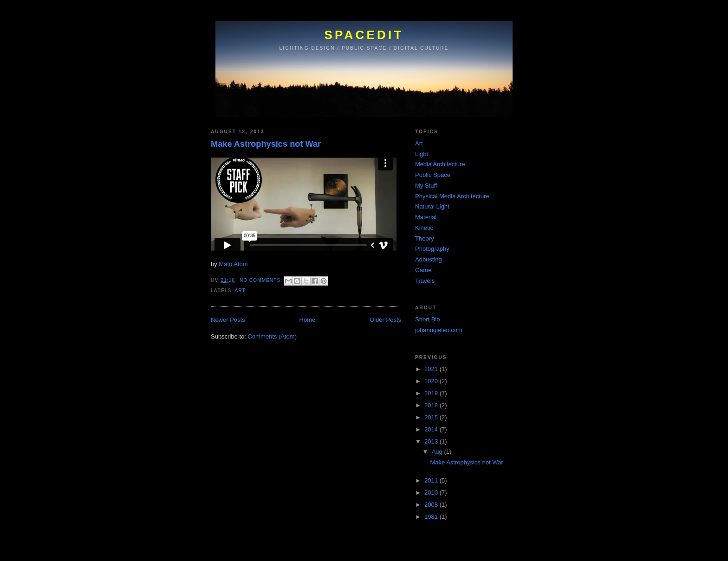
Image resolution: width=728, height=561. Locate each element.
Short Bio (427, 319)
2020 (432, 381)
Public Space (433, 175)
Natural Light (432, 206)
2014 (432, 429)
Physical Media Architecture (452, 196)
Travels (425, 281)
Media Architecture (440, 164)
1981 (432, 517)
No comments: (262, 280)
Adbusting (429, 259)
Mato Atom (233, 264)
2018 (432, 405)
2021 (432, 369)
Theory (424, 238)
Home (308, 320)
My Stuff (426, 186)
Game (423, 270)
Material (426, 217)
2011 (432, 480)
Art (240, 290)
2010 (432, 493)
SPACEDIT (364, 35)
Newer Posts (228, 320)
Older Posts (385, 320)
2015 (432, 417)
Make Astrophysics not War (266, 144)
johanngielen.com (439, 330)
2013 (432, 441)
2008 (432, 505)
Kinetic (424, 228)
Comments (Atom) (272, 336)
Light (422, 154)
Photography (432, 249)
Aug (438, 452)
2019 (432, 393)
